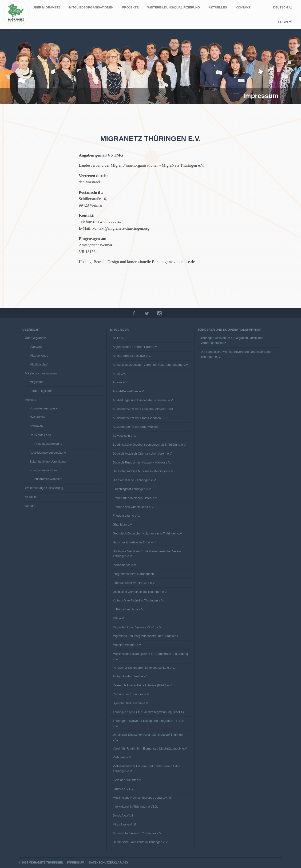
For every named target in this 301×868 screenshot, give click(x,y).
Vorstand (36, 347)
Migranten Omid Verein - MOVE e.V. (137, 627)
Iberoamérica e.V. (125, 565)
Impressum (76, 863)
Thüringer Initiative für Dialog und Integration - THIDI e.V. (148, 723)
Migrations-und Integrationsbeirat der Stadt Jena (145, 636)
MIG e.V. (119, 618)
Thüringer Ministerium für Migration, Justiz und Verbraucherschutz (232, 340)
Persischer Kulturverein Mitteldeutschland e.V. (144, 668)
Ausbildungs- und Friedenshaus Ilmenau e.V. (143, 400)
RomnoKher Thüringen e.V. (131, 694)
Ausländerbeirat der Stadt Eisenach (137, 418)
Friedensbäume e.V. (126, 516)
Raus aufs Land (40, 435)
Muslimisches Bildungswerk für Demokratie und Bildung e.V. (150, 656)
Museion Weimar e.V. (127, 645)
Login (283, 22)
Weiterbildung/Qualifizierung (174, 7)
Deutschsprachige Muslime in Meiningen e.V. (143, 471)
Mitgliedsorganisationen (91, 7)
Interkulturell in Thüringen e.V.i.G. (135, 807)
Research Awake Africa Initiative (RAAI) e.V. (142, 685)
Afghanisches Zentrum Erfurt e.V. (135, 347)
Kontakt (243, 7)
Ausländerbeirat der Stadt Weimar (136, 427)
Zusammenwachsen (43, 470)
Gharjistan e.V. (123, 524)
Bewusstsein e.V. (124, 436)
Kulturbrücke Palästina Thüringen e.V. (138, 600)
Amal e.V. (119, 374)
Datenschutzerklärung (108, 863)
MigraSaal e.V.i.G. (125, 824)
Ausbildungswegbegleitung (48, 453)
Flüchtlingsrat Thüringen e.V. (132, 489)
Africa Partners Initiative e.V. (132, 356)
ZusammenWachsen (48, 479)
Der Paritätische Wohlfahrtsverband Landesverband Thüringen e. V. (236, 354)
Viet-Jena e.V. (122, 757)
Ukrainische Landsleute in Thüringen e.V (140, 842)
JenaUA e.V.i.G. (123, 815)
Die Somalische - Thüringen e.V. (135, 480)
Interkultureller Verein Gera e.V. (134, 583)
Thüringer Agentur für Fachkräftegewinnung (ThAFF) (148, 712)
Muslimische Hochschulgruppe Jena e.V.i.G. (143, 798)
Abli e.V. (118, 338)
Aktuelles (218, 7)
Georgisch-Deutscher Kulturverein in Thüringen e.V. (148, 533)
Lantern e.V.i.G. (123, 789)
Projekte (130, 7)
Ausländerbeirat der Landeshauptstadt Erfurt (143, 409)
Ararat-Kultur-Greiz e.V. (129, 391)
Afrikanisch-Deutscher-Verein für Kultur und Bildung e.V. (151, 365)
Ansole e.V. (120, 382)
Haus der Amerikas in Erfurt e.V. (134, 542)
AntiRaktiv (37, 426)
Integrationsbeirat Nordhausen (133, 574)
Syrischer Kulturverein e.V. (131, 703)
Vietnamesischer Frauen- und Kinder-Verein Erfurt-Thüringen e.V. (147, 769)
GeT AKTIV (37, 417)
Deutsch (281, 7)
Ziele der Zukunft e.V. (127, 780)
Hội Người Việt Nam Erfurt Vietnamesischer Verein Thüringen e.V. (147, 554)
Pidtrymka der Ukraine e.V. (131, 676)
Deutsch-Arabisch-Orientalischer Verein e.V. (142, 454)
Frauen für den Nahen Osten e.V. (135, 498)
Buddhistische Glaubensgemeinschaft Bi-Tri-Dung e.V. (149, 445)
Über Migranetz (47, 7)
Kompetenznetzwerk (44, 408)
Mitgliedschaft (39, 364)
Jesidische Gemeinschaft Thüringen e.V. (140, 592)
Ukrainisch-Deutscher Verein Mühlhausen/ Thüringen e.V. (149, 737)
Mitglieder (36, 382)
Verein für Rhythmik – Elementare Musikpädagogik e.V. (150, 748)
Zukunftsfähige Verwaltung (48, 461)
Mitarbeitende (39, 355)
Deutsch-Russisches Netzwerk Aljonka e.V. (142, 462)
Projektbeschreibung (48, 444)
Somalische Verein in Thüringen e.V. (137, 833)
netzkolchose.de (182, 262)
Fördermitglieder (41, 391)
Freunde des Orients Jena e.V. (133, 507)
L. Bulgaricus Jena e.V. (128, 609)
